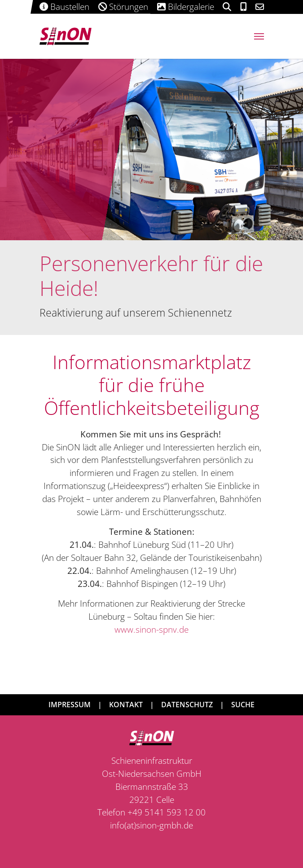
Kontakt (126, 705)
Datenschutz (187, 705)
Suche (243, 705)
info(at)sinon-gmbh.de (151, 825)
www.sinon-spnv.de (151, 629)
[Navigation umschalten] (259, 36)
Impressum (70, 705)
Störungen (119, 7)
